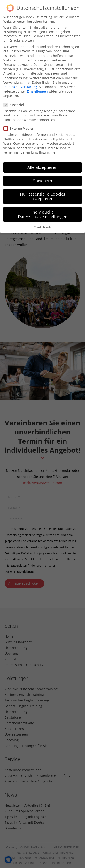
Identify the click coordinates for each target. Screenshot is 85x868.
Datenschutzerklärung (20, 87)
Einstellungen (37, 91)
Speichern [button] (43, 181)
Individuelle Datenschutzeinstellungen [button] (43, 214)
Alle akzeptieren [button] (42, 167)
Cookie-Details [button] (42, 227)
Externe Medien (20, 128)
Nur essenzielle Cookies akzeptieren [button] (43, 196)
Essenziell (16, 105)
